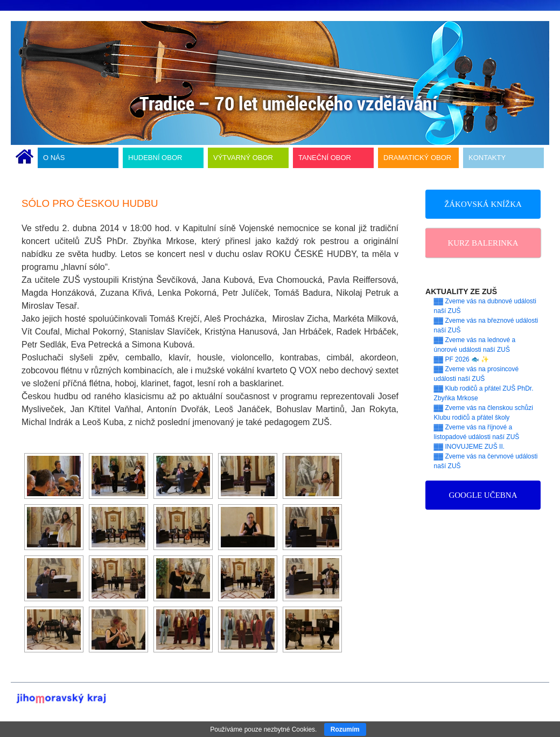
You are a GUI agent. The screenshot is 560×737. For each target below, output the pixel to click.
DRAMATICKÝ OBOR (417, 158)
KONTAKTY (487, 158)
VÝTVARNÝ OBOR (243, 158)
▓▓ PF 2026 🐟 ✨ (462, 359)
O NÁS (54, 158)
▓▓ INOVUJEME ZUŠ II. (470, 447)
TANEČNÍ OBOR (325, 158)
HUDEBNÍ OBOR (155, 158)
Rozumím (345, 729)
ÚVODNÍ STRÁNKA (24, 158)
